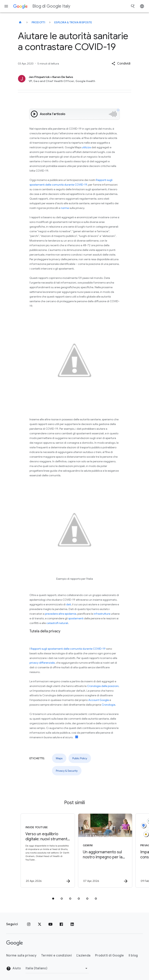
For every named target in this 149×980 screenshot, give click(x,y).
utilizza (86, 147)
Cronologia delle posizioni (103, 686)
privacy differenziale (42, 663)
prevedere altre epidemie (61, 614)
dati (69, 604)
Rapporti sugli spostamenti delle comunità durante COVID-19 (68, 649)
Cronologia (108, 705)
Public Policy (80, 758)
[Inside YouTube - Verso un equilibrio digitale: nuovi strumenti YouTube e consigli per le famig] (45, 851)
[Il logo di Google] (15, 943)
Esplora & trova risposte (73, 22)
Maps (59, 758)
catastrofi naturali (57, 623)
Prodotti (39, 22)
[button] (121, 64)
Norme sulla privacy (21, 956)
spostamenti (76, 618)
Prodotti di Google (110, 956)
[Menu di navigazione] (6, 6)
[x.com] (40, 924)
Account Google (99, 700)
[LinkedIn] (72, 924)
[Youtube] (50, 924)
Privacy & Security (67, 771)
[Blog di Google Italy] (20, 22)
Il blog (133, 956)
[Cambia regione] (57, 968)
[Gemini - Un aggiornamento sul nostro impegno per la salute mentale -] (103, 851)
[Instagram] (29, 924)
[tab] (53, 899)
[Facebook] (61, 924)
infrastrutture (102, 614)
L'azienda (83, 956)
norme (65, 208)
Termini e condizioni (56, 956)
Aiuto (14, 969)
